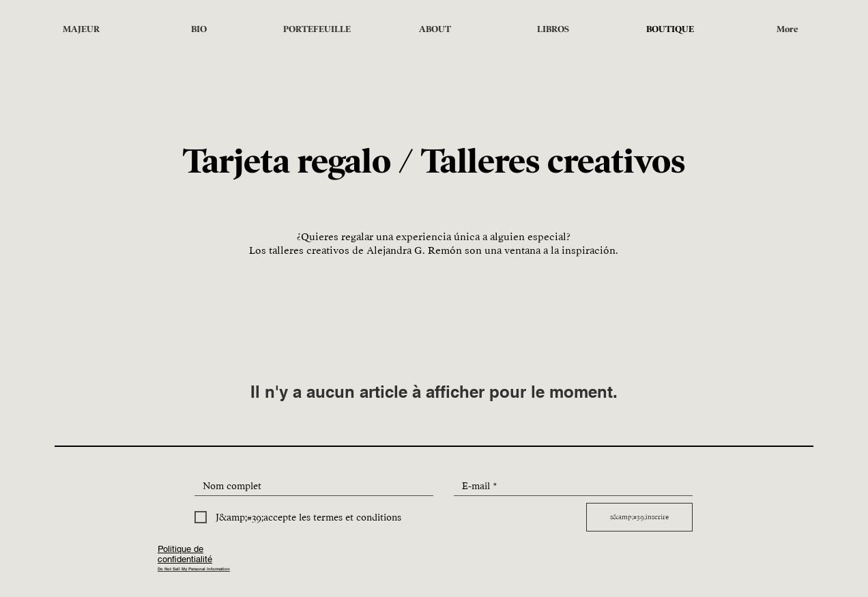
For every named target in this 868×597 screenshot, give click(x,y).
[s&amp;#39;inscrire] (639, 517)
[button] (435, 29)
